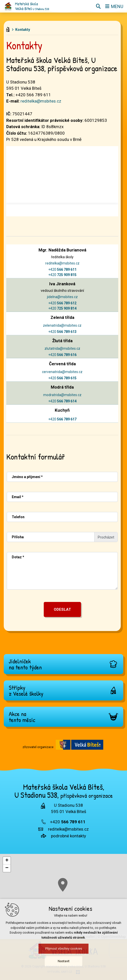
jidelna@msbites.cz (62, 297)
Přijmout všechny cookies (64, 950)
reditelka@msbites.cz (41, 101)
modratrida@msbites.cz (62, 395)
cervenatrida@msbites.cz (62, 372)
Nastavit (64, 962)
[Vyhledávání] (98, 6)
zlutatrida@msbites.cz (62, 348)
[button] (7, 861)
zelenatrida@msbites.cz (62, 325)
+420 (62, 270)
